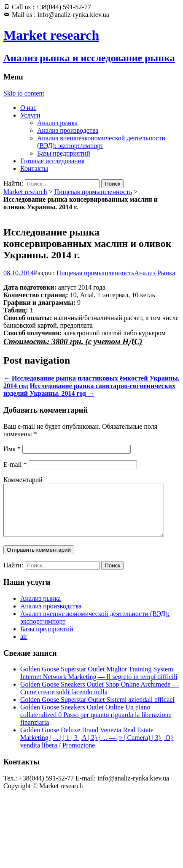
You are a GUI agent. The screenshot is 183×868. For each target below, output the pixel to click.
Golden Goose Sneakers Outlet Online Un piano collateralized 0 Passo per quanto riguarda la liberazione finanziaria (96, 725)
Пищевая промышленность (93, 192)
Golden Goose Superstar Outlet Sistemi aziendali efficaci (97, 710)
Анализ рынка (57, 123)
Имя (12, 449)
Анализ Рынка (155, 273)
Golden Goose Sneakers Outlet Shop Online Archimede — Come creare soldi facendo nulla (100, 698)
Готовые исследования (52, 161)
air (24, 647)
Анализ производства (68, 130)
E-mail (15, 464)
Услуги (30, 115)
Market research (25, 192)
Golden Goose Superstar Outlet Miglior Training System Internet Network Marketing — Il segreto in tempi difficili (99, 683)
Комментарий (23, 480)
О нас (28, 108)
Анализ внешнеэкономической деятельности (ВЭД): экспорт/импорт (101, 142)
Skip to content (24, 93)
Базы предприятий (64, 153)
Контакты (34, 168)
